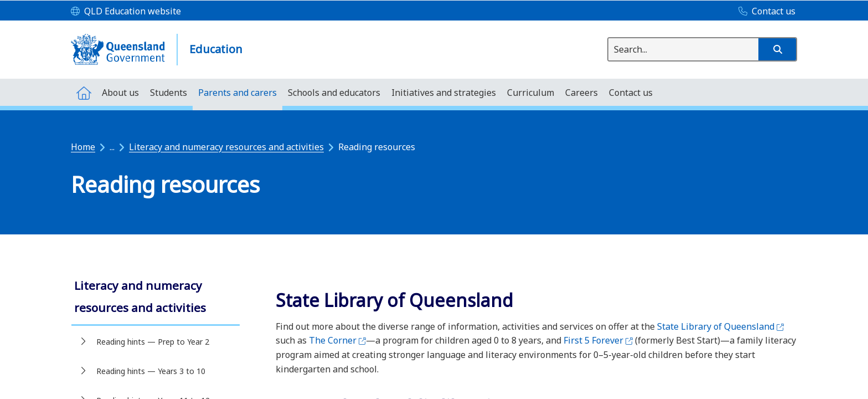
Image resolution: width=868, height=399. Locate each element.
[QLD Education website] (126, 12)
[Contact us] (764, 12)
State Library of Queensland (720, 326)
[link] (156, 298)
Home (83, 147)
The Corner (337, 340)
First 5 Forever (598, 340)
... (112, 147)
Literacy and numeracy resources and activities (226, 147)
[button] (777, 49)
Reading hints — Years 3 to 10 (151, 371)
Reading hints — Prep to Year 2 (153, 342)
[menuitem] (84, 92)
